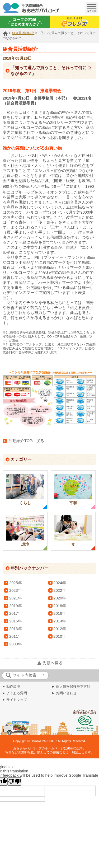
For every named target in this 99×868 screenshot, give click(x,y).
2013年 (16, 629)
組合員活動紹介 (23, 33)
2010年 (60, 636)
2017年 (16, 613)
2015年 (16, 621)
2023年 (16, 590)
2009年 (16, 644)
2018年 (60, 606)
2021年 (16, 598)
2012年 (60, 629)
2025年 (16, 583)
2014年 (60, 621)
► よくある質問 (15, 693)
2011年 (16, 636)
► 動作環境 (11, 686)
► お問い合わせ (64, 693)
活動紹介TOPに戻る (23, 441)
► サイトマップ (15, 700)
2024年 (60, 583)
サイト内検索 (21, 675)
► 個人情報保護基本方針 (71, 686)
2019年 (16, 606)
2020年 (60, 598)
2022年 (60, 590)
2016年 (60, 613)
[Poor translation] (15, 782)
